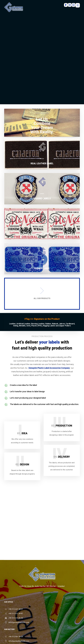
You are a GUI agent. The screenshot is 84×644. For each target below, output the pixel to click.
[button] (42, 154)
